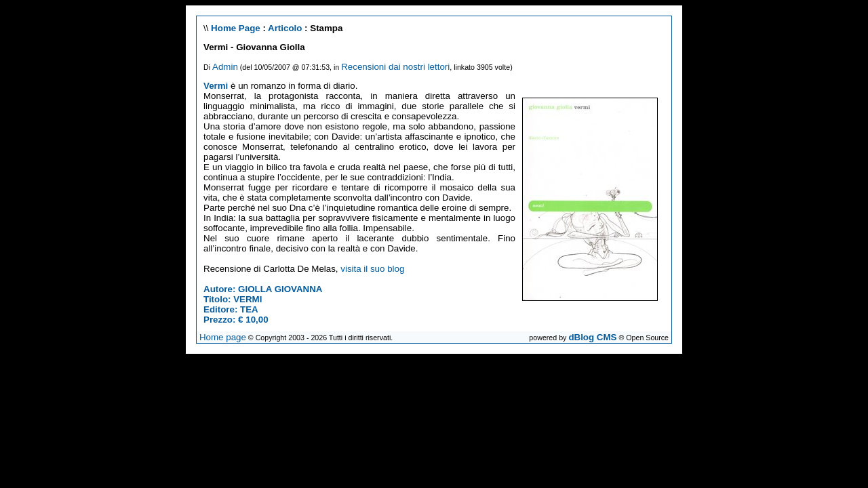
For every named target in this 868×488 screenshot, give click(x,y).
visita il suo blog (372, 269)
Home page (223, 337)
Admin (225, 67)
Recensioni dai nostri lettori (395, 67)
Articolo (285, 28)
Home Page (236, 28)
